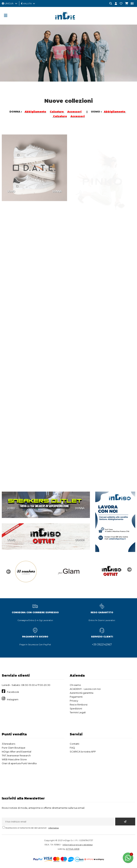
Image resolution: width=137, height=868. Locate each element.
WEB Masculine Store (14, 759)
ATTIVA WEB (73, 849)
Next (129, 569)
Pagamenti (76, 697)
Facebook (13, 692)
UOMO (11, 508)
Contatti (74, 744)
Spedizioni (76, 708)
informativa (54, 828)
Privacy (74, 701)
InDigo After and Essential (17, 752)
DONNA (80, 508)
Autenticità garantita (82, 693)
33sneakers (8, 744)
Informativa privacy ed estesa (78, 845)
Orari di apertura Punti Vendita (19, 763)
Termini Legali (78, 712)
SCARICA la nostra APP (83, 752)
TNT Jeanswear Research (16, 755)
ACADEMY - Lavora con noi (85, 689)
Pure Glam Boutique (14, 748)
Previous (8, 571)
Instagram (13, 699)
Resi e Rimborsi (79, 705)
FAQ (72, 748)
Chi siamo (75, 685)
